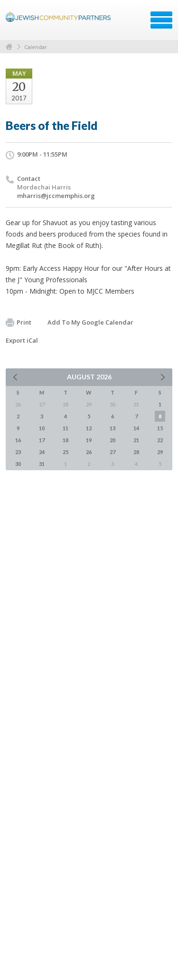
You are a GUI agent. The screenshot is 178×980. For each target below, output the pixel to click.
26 (89, 452)
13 (112, 428)
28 (136, 452)
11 (66, 428)
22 (160, 440)
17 (42, 440)
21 (136, 440)
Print (19, 323)
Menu (161, 20)
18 (66, 440)
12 (89, 428)
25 (66, 452)
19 (89, 440)
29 (160, 452)
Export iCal (22, 340)
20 (112, 440)
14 (136, 428)
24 (42, 452)
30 (18, 464)
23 (18, 452)
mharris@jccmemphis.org (56, 196)
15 (160, 428)
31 (42, 464)
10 (42, 428)
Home (9, 47)
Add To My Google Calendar (90, 322)
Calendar (36, 47)
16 (18, 440)
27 (112, 452)
